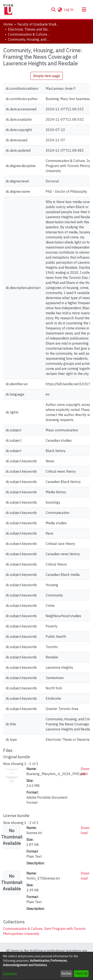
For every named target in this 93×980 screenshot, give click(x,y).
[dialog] (46, 966)
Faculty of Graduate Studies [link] (38, 24)
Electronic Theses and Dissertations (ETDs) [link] (29, 29)
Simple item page (47, 76)
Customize (10, 973)
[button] (53, 9)
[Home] (8, 9)
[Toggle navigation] (84, 9)
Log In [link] (69, 9)
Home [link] (8, 24)
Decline (66, 973)
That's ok (81, 973)
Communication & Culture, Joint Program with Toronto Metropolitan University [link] (29, 34)
